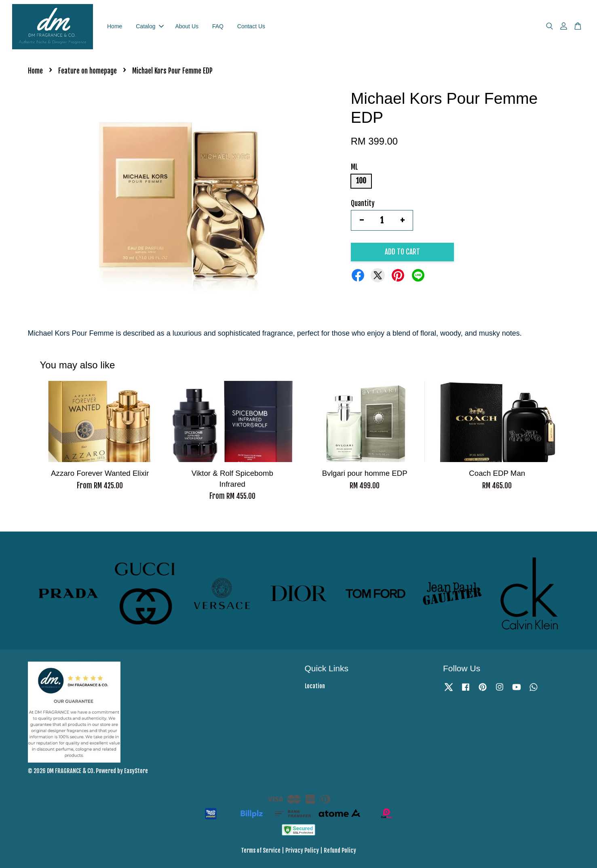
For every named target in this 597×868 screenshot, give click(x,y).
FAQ (218, 26)
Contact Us (251, 26)
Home (115, 26)
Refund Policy (340, 851)
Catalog (150, 26)
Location (315, 686)
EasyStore (136, 771)
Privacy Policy (302, 851)
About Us (187, 26)
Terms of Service (261, 851)
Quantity (363, 203)
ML (354, 167)
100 (361, 181)
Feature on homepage (88, 71)
